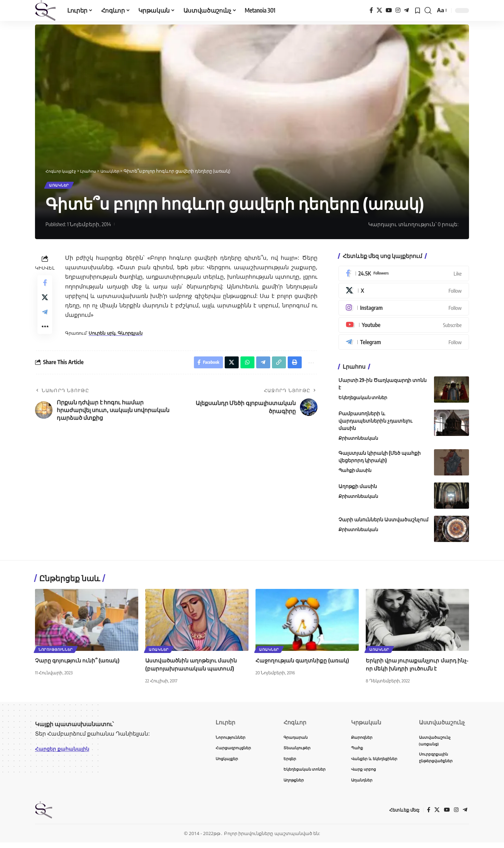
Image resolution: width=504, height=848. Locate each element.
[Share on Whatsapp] (243, 372)
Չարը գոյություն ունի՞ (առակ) (78, 663)
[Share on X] (45, 303)
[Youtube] (404, 328)
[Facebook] (371, 10)
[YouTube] (389, 10)
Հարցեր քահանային (65, 751)
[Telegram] (406, 10)
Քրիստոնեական (358, 441)
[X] (379, 10)
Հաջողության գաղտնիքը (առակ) (304, 663)
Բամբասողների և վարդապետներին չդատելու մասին (375, 423)
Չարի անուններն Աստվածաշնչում (383, 522)
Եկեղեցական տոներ (363, 400)
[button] (428, 11)
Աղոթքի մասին (358, 489)
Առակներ (62, 186)
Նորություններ (56, 651)
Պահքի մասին (355, 473)
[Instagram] (398, 10)
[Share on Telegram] (45, 320)
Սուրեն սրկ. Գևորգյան (115, 336)
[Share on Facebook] (45, 286)
